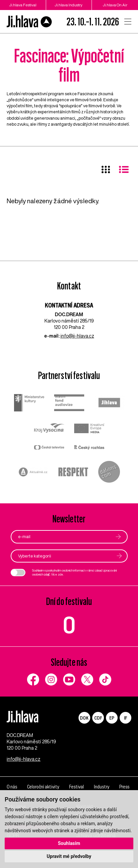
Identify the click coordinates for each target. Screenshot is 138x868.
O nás (12, 787)
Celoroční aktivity (43, 787)
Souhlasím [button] (69, 843)
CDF (98, 718)
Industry (102, 787)
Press (124, 787)
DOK (84, 718)
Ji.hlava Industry (69, 5)
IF (125, 718)
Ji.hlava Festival (23, 5)
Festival (77, 787)
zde (60, 574)
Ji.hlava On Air (115, 5)
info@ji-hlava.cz (77, 336)
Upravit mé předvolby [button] (69, 856)
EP (112, 718)
